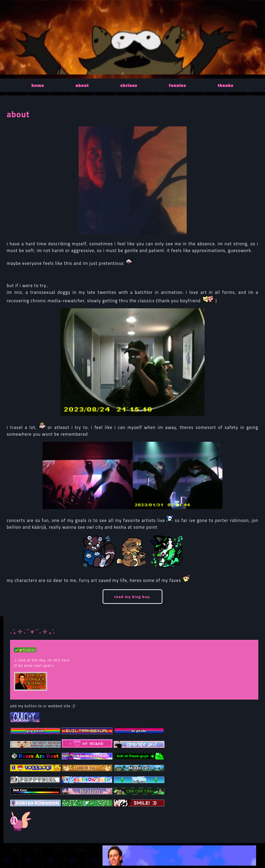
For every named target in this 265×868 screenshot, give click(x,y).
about (82, 85)
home (38, 85)
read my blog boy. (132, 597)
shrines (129, 85)
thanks (226, 85)
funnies (177, 85)
